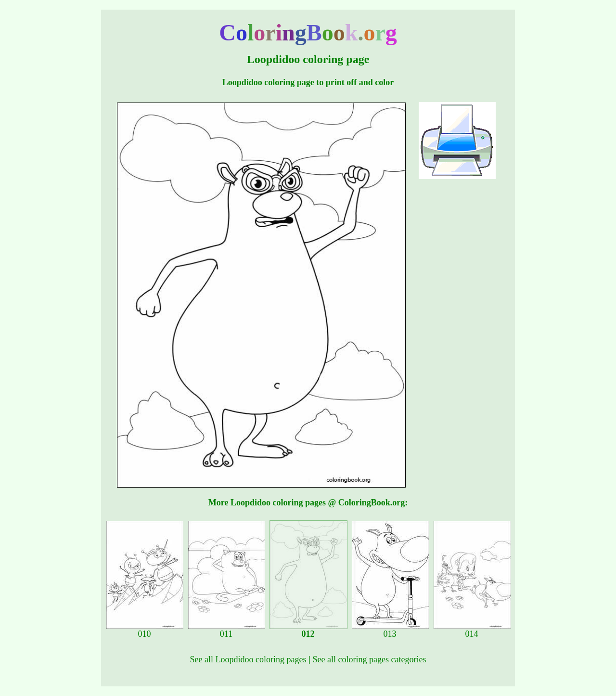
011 (227, 630)
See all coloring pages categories (370, 659)
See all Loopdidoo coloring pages (248, 659)
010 (145, 630)
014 (472, 630)
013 (390, 630)
